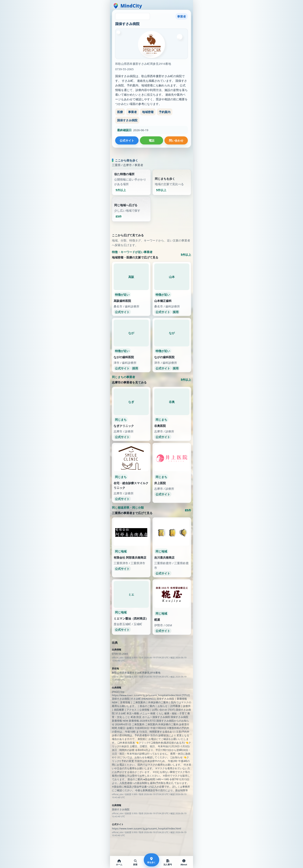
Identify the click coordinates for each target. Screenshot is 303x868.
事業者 (132, 112)
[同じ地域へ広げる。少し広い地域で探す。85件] (131, 220)
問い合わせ (176, 140)
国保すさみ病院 (127, 120)
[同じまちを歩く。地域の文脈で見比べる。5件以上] (172, 193)
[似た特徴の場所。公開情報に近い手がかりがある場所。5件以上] (131, 193)
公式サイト (127, 140)
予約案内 (165, 112)
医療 (120, 112)
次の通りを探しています (152, 159)
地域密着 (148, 112)
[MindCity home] (127, 6)
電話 (151, 140)
